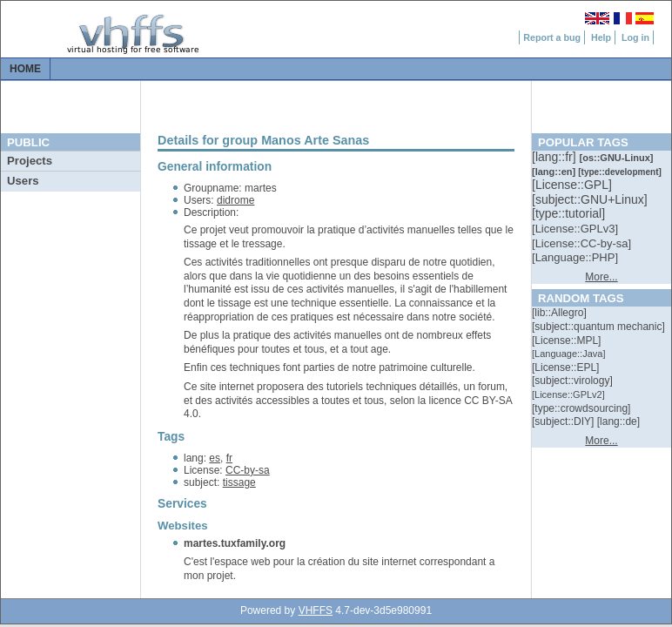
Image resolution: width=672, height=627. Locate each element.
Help (601, 37)
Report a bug (552, 37)
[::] (555, 157)
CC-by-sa (248, 470)
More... (601, 277)
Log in (635, 37)
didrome (235, 200)
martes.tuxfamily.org (235, 543)
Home (25, 69)
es (215, 458)
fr (229, 458)
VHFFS (316, 610)
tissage (239, 482)
